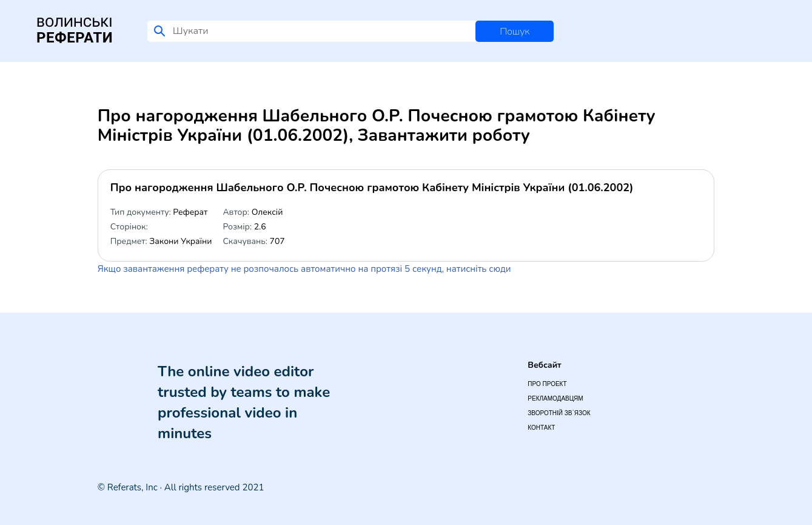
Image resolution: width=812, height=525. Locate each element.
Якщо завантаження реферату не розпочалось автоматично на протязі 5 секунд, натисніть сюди (304, 269)
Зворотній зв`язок (559, 413)
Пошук (515, 32)
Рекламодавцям (555, 398)
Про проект (547, 384)
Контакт (541, 428)
